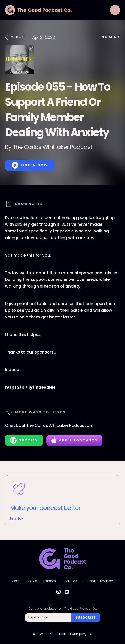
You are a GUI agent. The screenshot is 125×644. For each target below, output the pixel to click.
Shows (32, 581)
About (17, 581)
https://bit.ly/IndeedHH (30, 387)
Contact (88, 581)
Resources (69, 581)
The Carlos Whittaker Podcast (53, 147)
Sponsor (107, 581)
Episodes (49, 581)
